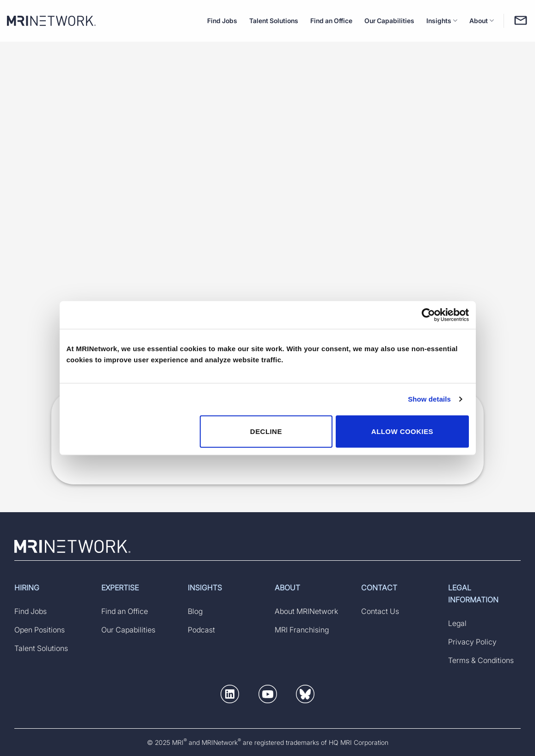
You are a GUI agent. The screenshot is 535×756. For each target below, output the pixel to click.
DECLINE (266, 431)
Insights (442, 21)
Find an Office (331, 21)
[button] (230, 696)
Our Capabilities (389, 21)
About (482, 21)
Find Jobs (222, 21)
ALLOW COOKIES (402, 431)
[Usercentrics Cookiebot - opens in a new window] (428, 315)
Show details (429, 399)
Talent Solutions (274, 21)
